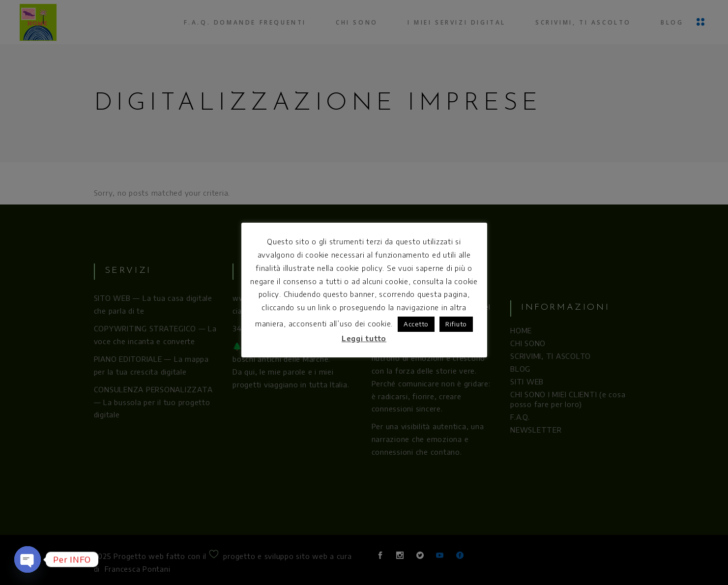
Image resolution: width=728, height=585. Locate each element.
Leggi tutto (364, 338)
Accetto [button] (416, 324)
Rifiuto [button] (456, 324)
